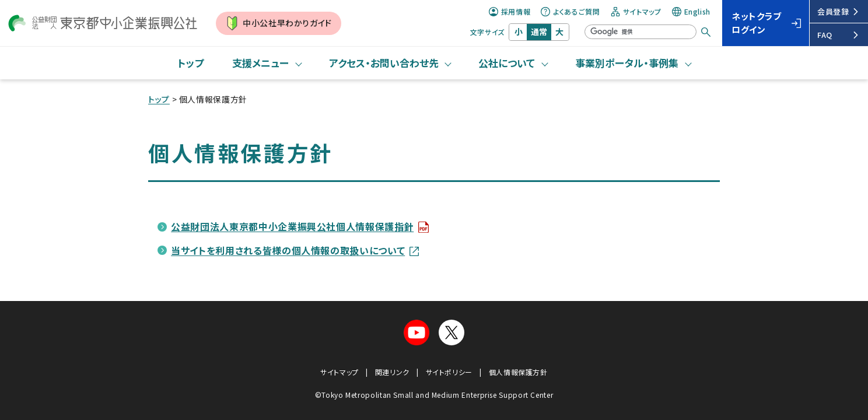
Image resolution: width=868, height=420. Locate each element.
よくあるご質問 (570, 12)
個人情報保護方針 (518, 372)
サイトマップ (636, 12)
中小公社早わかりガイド (279, 23)
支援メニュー (260, 63)
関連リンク (392, 372)
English (691, 12)
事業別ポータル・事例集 (627, 63)
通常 (539, 32)
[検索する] (706, 32)
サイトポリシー (449, 372)
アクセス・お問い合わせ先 (384, 63)
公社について (507, 63)
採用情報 (510, 12)
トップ (191, 63)
